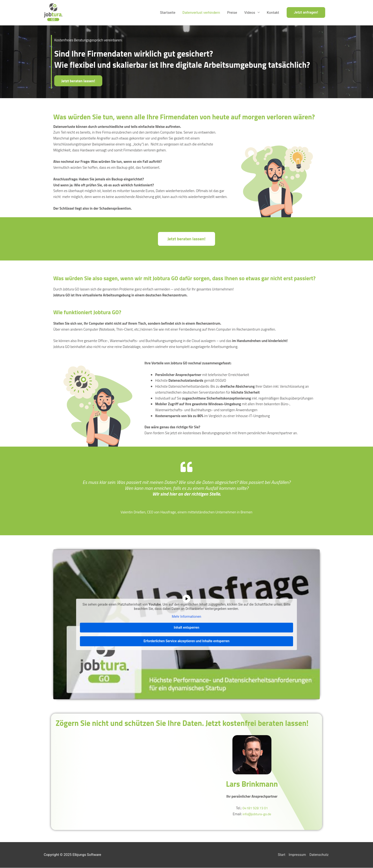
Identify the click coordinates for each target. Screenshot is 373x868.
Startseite (168, 13)
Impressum (297, 855)
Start (280, 855)
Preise (232, 13)
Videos (250, 13)
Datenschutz (319, 855)
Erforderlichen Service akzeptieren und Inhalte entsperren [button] (186, 641)
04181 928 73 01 (255, 808)
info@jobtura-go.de (257, 814)
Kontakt (273, 13)
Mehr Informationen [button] (186, 617)
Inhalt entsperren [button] (187, 628)
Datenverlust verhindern (201, 13)
